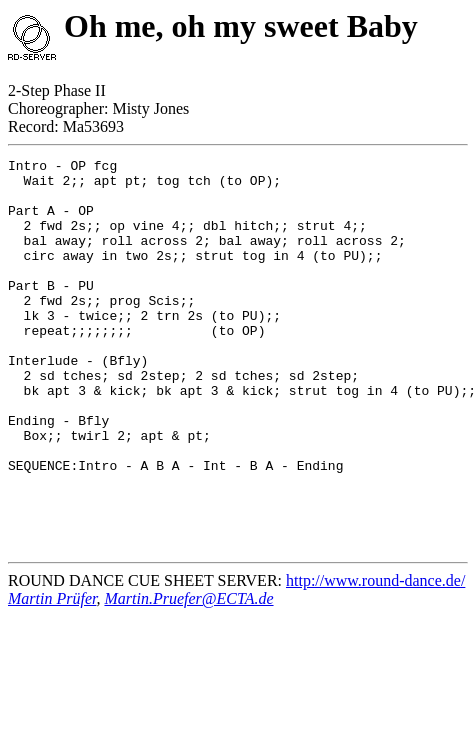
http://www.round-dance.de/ (375, 658)
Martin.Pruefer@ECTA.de (188, 676)
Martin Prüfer (52, 676)
